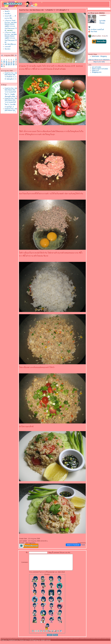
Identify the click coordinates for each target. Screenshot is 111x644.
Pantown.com (23, 643)
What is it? (95, 70)
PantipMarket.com (13, 643)
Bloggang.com (97, 72)
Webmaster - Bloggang (99, 56)
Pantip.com (4, 643)
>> (16, 55)
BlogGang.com (36, 643)
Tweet (83, 545)
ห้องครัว (7, 11)
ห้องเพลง (7, 49)
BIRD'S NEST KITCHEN (100, 69)
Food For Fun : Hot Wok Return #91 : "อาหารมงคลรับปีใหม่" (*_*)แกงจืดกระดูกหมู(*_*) (11, 103)
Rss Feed (93, 32)
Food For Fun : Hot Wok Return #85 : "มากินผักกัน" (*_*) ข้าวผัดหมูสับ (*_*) (11, 76)
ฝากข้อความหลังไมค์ (96, 29)
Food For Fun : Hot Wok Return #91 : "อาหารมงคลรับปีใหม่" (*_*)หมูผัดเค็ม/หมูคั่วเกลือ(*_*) (11, 92)
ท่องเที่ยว (7, 14)
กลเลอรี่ (8, 47)
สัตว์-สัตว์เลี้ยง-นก (10, 44)
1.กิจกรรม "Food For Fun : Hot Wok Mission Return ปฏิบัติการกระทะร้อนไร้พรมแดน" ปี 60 (11, 25)
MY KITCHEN (97, 67)
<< (2, 55)
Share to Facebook (73, 545)
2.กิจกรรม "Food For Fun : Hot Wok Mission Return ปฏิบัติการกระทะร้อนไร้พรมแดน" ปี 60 (11, 37)
